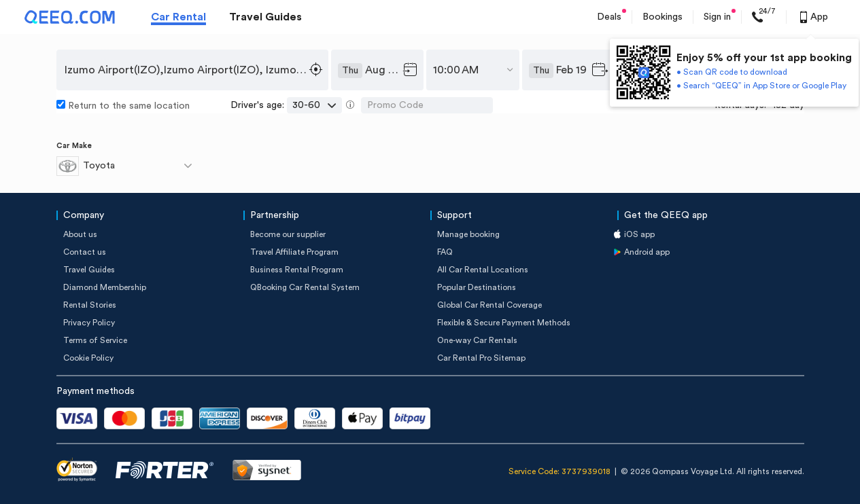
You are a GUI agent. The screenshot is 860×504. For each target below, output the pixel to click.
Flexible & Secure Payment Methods (504, 323)
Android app (647, 252)
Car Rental (178, 17)
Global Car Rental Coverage (489, 305)
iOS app (639, 234)
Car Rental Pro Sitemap (481, 358)
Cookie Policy (88, 358)
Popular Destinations (477, 287)
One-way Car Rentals (477, 340)
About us (80, 234)
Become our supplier (288, 234)
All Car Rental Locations (483, 270)
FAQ (445, 252)
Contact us (85, 252)
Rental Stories (90, 305)
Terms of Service (95, 340)
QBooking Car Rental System (305, 287)
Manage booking (468, 234)
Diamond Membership (105, 287)
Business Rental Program (297, 270)
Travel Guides (265, 17)
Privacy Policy (89, 323)
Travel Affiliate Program (294, 252)
